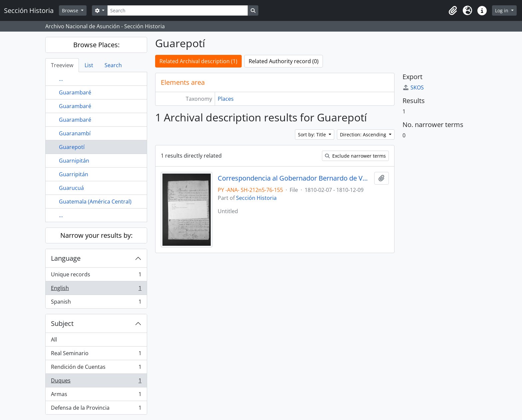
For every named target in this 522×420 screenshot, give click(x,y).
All (54, 340)
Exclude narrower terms (355, 156)
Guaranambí (75, 133)
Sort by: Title (313, 135)
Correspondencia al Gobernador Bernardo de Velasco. (294, 178)
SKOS (413, 87)
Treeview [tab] (62, 65)
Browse (71, 10)
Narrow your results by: (96, 235)
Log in (502, 10)
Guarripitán (74, 174)
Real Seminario (96, 355)
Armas (96, 396)
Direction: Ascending (364, 135)
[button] (453, 11)
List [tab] (89, 65)
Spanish (96, 303)
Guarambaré (75, 92)
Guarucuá (71, 188)
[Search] (177, 10)
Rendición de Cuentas (96, 368)
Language (66, 258)
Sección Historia (256, 198)
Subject (62, 323)
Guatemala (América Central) (95, 202)
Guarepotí (72, 147)
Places (226, 99)
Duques (96, 382)
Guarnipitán (74, 161)
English (96, 289)
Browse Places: (96, 45)
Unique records (96, 276)
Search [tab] (113, 65)
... (61, 79)
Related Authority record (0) (284, 61)
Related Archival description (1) (198, 61)
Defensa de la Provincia (96, 409)
